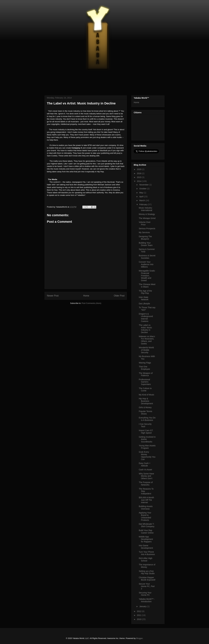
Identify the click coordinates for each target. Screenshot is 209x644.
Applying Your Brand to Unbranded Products (145, 516)
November (144, 185)
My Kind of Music (147, 395)
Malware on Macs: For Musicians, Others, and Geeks (147, 340)
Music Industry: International (146, 209)
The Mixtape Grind (147, 218)
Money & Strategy (147, 214)
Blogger (139, 638)
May (141, 193)
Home (86, 296)
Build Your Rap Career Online (146, 532)
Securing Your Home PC (145, 594)
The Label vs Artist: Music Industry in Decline (145, 329)
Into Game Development (146, 547)
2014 (139, 181)
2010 (139, 619)
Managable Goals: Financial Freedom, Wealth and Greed (147, 276)
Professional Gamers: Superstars (145, 382)
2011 (139, 615)
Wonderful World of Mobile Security (146, 350)
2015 (139, 177)
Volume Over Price (145, 223)
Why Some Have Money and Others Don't (146, 476)
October (143, 189)
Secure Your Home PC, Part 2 (147, 586)
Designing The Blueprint (145, 238)
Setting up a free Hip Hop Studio (147, 572)
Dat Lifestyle (144, 304)
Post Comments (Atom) (91, 303)
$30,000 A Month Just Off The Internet (146, 500)
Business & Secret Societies (147, 257)
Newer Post (53, 296)
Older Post (119, 296)
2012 (139, 611)
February (144, 204)
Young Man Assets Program (147, 447)
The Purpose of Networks (146, 484)
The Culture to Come (145, 390)
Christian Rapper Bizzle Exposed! (147, 579)
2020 (139, 169)
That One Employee (144, 368)
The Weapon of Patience (146, 374)
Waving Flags (145, 363)
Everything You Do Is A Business (147, 419)
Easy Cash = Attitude (145, 464)
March (142, 200)
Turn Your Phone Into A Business (147, 553)
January (143, 606)
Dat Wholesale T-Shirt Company (147, 525)
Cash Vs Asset (145, 470)
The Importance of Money (147, 566)
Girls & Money (145, 407)
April (142, 197)
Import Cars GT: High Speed (146, 432)
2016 (139, 173)
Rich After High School (146, 559)
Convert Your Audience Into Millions (146, 264)
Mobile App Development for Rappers (146, 539)
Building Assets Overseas (146, 508)
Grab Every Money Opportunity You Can (147, 456)
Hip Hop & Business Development (146, 401)
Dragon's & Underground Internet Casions (146, 317)
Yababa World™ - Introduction (147, 600)
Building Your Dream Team (146, 244)
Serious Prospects (147, 229)
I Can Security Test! (145, 425)
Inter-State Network (144, 298)
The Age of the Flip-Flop (145, 292)
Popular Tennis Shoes (145, 413)
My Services (144, 232)
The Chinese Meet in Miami (147, 286)
